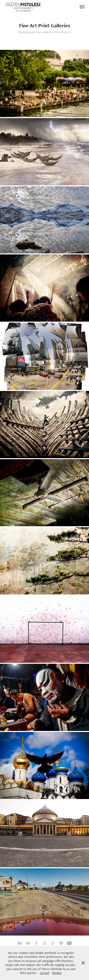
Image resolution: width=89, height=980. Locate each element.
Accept (45, 973)
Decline (57, 973)
